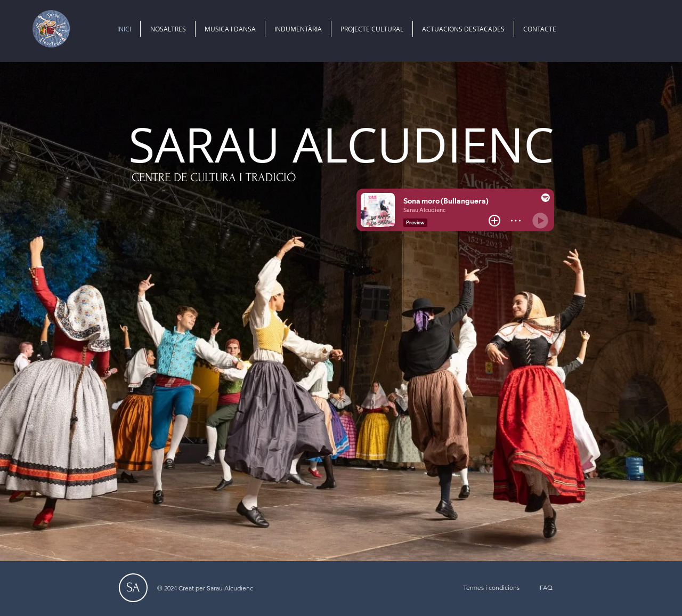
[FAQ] (546, 587)
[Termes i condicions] (491, 587)
